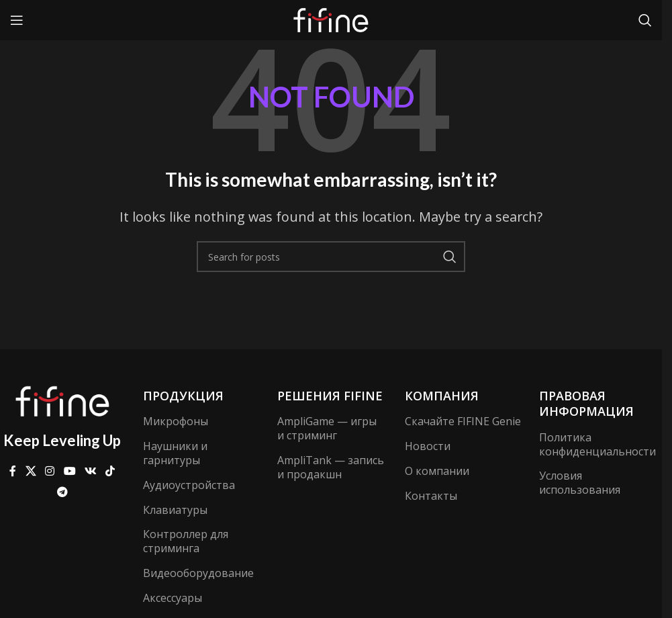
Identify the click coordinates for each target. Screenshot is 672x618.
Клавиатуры (175, 510)
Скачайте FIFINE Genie (463, 421)
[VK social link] (90, 472)
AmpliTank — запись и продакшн (331, 467)
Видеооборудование (197, 573)
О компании (437, 471)
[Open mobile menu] (17, 20)
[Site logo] (331, 19)
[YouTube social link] (69, 472)
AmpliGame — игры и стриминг (327, 428)
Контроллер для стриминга (186, 541)
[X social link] (31, 472)
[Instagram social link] (50, 472)
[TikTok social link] (110, 472)
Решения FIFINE (330, 396)
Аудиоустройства (189, 485)
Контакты (431, 496)
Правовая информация (586, 403)
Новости (428, 446)
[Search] (645, 20)
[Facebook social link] (13, 472)
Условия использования (580, 483)
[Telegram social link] (62, 492)
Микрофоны (176, 421)
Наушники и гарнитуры (175, 453)
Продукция (183, 396)
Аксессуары (173, 598)
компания (442, 396)
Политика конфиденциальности (597, 444)
